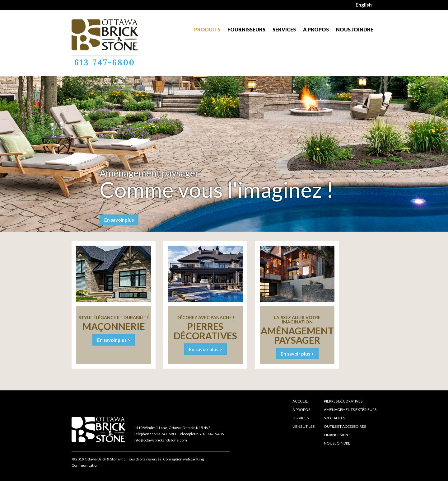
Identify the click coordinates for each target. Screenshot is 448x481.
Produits (207, 29)
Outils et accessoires (345, 426)
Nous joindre (355, 29)
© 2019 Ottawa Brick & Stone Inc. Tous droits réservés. (117, 459)
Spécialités (334, 418)
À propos (316, 29)
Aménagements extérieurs (350, 410)
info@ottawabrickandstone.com (160, 440)
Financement (337, 435)
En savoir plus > (114, 340)
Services (284, 29)
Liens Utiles (303, 426)
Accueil (300, 401)
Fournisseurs (246, 29)
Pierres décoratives (343, 401)
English (364, 5)
